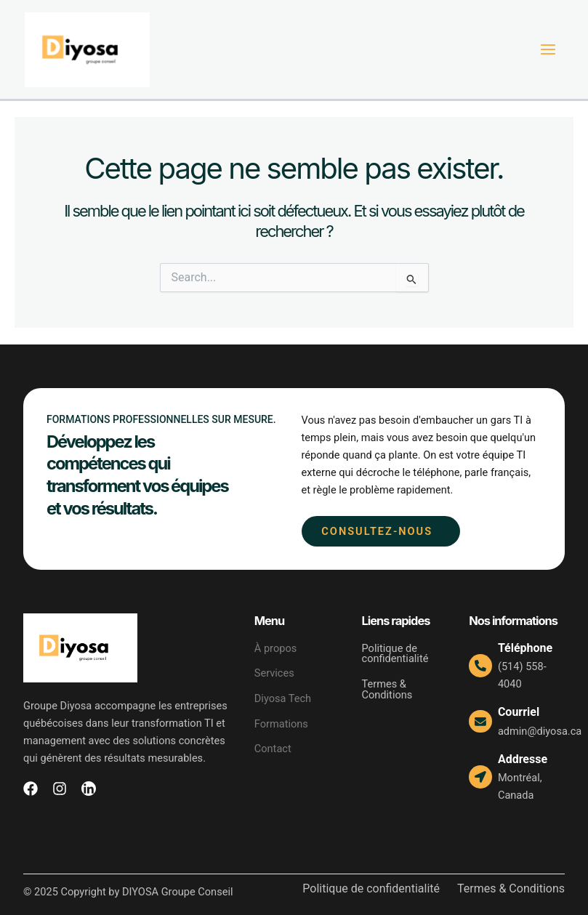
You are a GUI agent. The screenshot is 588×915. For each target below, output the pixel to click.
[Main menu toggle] (548, 50)
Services (274, 674)
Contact (273, 749)
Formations (281, 724)
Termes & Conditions (387, 689)
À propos (275, 648)
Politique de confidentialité (395, 654)
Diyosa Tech (291, 698)
